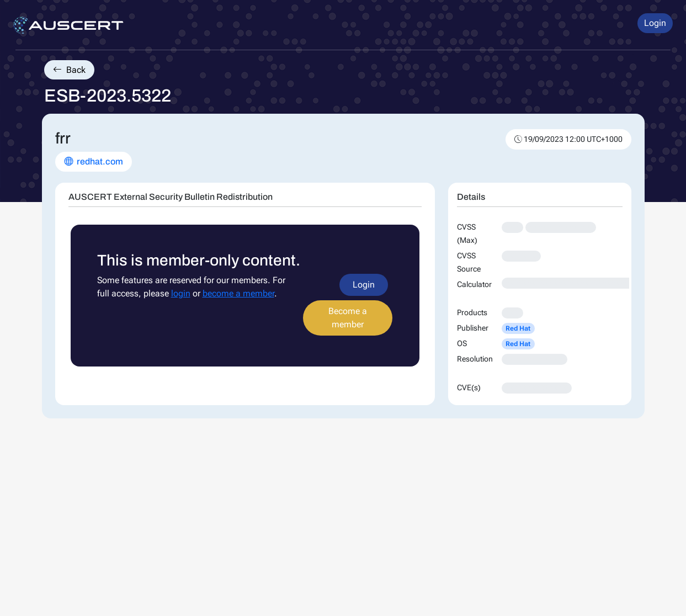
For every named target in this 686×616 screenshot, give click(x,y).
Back (69, 70)
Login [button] (655, 23)
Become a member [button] (348, 318)
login (181, 293)
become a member (238, 293)
